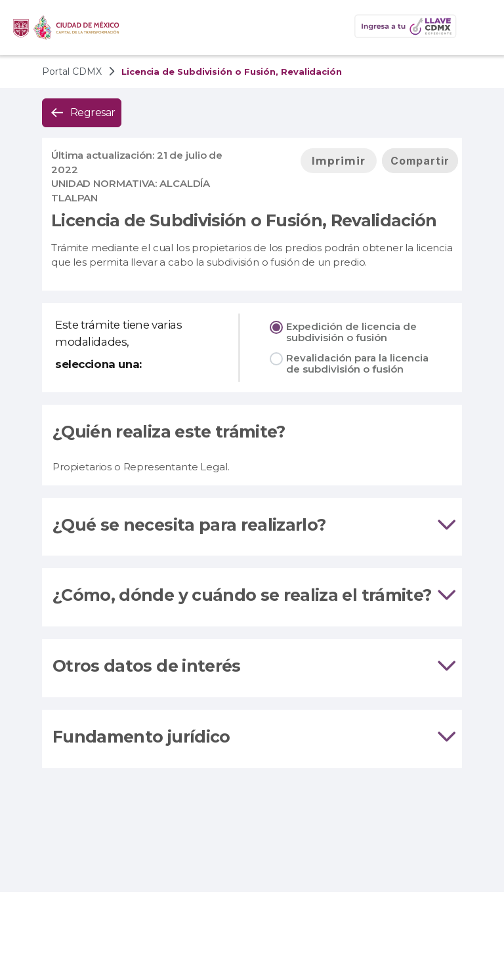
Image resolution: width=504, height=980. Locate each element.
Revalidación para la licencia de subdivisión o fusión (357, 363)
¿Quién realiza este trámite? (169, 432)
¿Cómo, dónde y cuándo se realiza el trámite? (242, 595)
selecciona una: (98, 364)
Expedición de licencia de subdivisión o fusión (351, 332)
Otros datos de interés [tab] (252, 666)
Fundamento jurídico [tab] (252, 737)
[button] (481, 28)
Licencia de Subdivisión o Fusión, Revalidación (244, 220)
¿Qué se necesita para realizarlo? (189, 525)
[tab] (252, 527)
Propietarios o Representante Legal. (141, 467)
